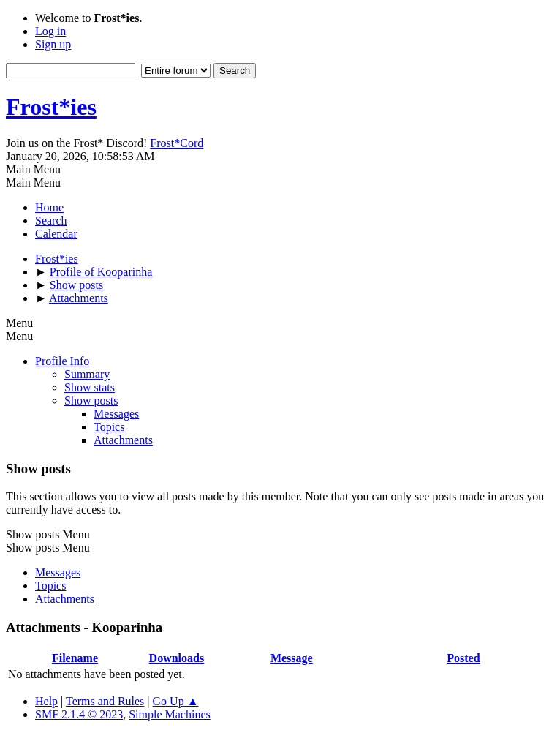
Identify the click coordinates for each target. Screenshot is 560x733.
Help (46, 701)
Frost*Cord (177, 143)
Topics (109, 427)
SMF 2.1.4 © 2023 (79, 714)
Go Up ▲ (176, 701)
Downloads (177, 658)
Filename (75, 658)
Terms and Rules (105, 701)
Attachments (123, 440)
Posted (463, 658)
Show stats (90, 387)
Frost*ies (51, 107)
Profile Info (62, 361)
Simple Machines (170, 714)
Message (292, 658)
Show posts (91, 401)
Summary (87, 374)
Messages (116, 414)
